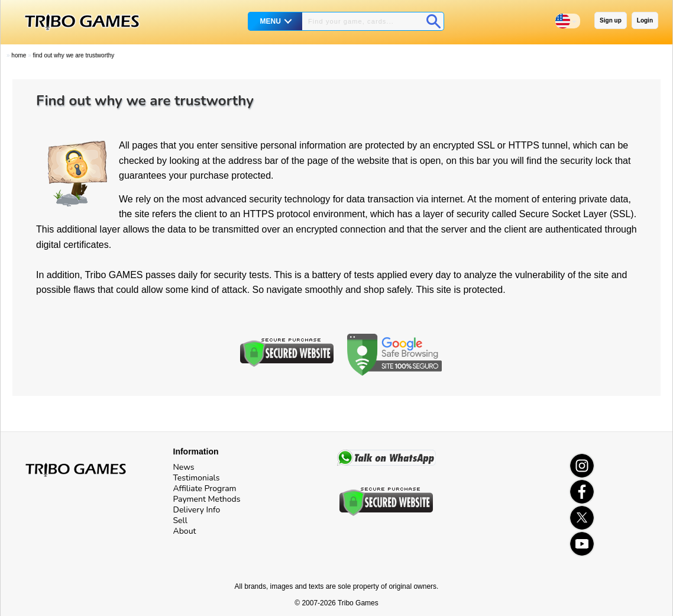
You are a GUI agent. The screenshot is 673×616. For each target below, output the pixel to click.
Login (645, 20)
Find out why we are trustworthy (73, 55)
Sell (180, 520)
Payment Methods (207, 499)
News (184, 467)
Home (19, 55)
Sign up (611, 20)
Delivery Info (197, 510)
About (185, 531)
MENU (271, 21)
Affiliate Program (205, 488)
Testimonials (197, 478)
